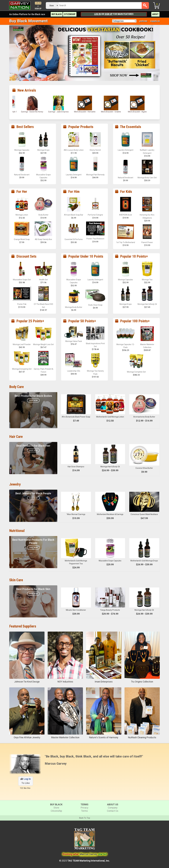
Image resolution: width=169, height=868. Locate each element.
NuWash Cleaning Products (142, 737)
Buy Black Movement (28, 21)
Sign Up (38, 9)
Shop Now (33, 400)
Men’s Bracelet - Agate (137, 112)
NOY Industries (65, 682)
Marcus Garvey (56, 764)
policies (143, 21)
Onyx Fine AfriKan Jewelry (27, 737)
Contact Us (113, 811)
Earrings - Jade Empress (58, 112)
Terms (84, 811)
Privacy (84, 808)
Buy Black (57, 14)
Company (113, 808)
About (155, 14)
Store (56, 808)
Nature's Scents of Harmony (104, 737)
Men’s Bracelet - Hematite (85, 112)
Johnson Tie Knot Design (27, 682)
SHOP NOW (33, 548)
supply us (155, 21)
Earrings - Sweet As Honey (32, 112)
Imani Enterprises (104, 682)
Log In (38, 3)
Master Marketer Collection (65, 737)
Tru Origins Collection (142, 682)
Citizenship (70, 14)
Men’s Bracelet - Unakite (111, 112)
